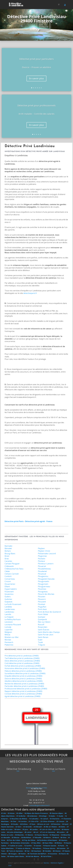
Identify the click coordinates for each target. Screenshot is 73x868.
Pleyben (41, 548)
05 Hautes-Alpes (56, 813)
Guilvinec (8, 599)
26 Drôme (24, 824)
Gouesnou (9, 594)
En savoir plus (36, 78)
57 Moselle (37, 837)
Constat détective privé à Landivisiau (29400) (23, 694)
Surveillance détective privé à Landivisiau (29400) (25, 673)
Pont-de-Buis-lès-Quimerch (49, 612)
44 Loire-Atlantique (15, 832)
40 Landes (34, 829)
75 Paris (61, 846)
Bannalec (8, 546)
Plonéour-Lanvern (46, 564)
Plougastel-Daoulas (46, 579)
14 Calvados (34, 819)
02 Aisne (11, 813)
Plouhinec (42, 589)
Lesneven (9, 622)
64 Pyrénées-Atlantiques (47, 840)
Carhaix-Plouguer (12, 564)
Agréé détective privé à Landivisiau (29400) (22, 696)
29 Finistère (56, 824)
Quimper (42, 617)
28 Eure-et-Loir (43, 824)
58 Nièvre (47, 837)
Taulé (40, 642)
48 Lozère (61, 832)
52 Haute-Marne (41, 835)
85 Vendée (47, 851)
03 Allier (20, 813)
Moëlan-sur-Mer (12, 637)
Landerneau (10, 609)
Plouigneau (43, 592)
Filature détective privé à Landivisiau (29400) (23, 671)
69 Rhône (58, 843)
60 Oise (63, 837)
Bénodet (8, 548)
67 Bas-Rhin (36, 843)
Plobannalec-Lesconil (47, 554)
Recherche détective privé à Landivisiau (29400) (24, 684)
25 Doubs (15, 824)
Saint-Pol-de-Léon (46, 635)
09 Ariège (43, 816)
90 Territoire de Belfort (37, 854)
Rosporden (43, 627)
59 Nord (56, 837)
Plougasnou (43, 576)
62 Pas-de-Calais (14, 840)
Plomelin (42, 559)
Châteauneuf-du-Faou (14, 569)
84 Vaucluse (36, 851)
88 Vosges (13, 854)
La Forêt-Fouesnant (13, 604)
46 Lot (36, 832)
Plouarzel (42, 566)
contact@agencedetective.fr (39, 805)
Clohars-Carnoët (12, 574)
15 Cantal (44, 819)
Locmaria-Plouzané (13, 625)
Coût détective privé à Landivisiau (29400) (22, 663)
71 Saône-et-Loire (15, 846)
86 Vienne (57, 851)
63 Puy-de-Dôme (29, 840)
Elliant (7, 586)
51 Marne (29, 835)
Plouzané (42, 602)
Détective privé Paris (14, 521)
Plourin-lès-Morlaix (46, 594)
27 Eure (32, 824)
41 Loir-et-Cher (46, 829)
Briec (7, 559)
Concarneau (10, 579)
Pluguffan (42, 607)
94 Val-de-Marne (32, 856)
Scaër (40, 640)
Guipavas (8, 602)
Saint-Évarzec (44, 630)
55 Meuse (16, 837)
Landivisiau (9, 612)
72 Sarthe (28, 846)
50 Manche (19, 835)
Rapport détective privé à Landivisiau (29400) (23, 691)
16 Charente (54, 819)
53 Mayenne (54, 835)
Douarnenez (10, 584)
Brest (7, 556)
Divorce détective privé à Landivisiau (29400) (23, 679)
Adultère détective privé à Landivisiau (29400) (24, 681)
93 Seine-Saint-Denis (16, 856)
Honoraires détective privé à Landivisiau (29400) (25, 668)
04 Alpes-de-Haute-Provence (36, 813)
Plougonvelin (43, 581)
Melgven (8, 632)
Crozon (8, 581)
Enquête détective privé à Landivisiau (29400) (23, 676)
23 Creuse (60, 821)
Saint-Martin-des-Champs (49, 632)
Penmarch (9, 642)
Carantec (8, 561)
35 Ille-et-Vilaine (50, 827)
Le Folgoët (9, 617)
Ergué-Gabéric (11, 589)
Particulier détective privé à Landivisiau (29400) (24, 686)
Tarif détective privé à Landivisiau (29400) (22, 658)
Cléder (7, 571)
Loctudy (8, 627)
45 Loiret (28, 832)
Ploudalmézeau (44, 569)
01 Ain (4, 813)
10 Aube (52, 816)
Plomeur (42, 561)
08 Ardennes (32, 816)
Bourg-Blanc (10, 554)
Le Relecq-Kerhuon (13, 619)
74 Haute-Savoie (49, 846)
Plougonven (43, 584)
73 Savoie (37, 846)
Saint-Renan (43, 637)
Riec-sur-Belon (44, 622)
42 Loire (57, 829)
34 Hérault (38, 827)
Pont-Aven (42, 609)
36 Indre (62, 827)
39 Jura (25, 829)
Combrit (8, 576)
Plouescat (42, 574)
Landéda (8, 607)
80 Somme (61, 848)
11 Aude (60, 816)
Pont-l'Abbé (43, 614)
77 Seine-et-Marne (23, 848)
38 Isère (17, 829)
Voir (18, 771)
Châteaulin (9, 566)
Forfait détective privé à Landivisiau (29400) (23, 666)
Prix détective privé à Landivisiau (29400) (22, 656)
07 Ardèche (21, 816)
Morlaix (8, 640)
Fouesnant (9, 592)
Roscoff (41, 625)
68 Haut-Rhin (48, 843)
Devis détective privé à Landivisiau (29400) (22, 661)
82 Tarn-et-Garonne (15, 851)
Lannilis (8, 614)
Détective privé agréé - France (39, 521)
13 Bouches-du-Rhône (18, 819)
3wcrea (46, 863)
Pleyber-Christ (44, 551)
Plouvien (42, 597)
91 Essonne (53, 854)
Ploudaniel (42, 571)
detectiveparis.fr (30, 293)
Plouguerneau (44, 586)
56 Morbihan (26, 837)
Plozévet (42, 604)
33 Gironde (27, 827)
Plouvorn (42, 599)
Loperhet (9, 630)
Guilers (8, 597)
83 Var (27, 851)
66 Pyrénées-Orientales (20, 843)
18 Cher (13, 821)
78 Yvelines (37, 848)
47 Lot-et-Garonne (48, 832)
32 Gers (18, 827)
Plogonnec (42, 556)
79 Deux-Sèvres (49, 848)
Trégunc (42, 645)
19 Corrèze (22, 821)
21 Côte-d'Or (34, 821)
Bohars (8, 551)
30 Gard (65, 824)
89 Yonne (22, 854)
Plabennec (9, 645)
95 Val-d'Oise (46, 856)
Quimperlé (42, 619)
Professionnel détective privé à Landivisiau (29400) (26, 689)
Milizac (7, 635)
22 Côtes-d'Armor (47, 821)
